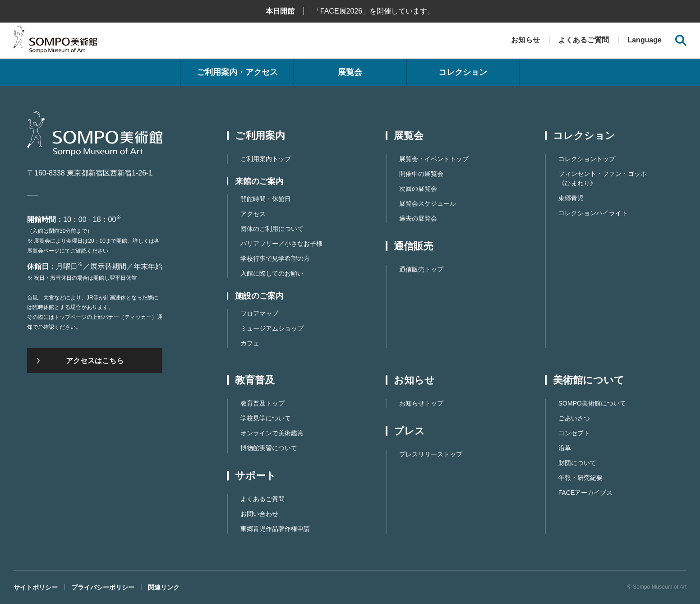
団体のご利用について (272, 229)
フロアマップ (259, 314)
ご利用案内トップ (266, 159)
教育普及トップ (262, 403)
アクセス (253, 214)
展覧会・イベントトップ (434, 159)
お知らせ (525, 40)
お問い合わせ (259, 514)
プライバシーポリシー (103, 587)
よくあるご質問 (584, 40)
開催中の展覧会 (421, 174)
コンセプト (574, 433)
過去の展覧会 (418, 218)
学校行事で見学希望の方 (275, 258)
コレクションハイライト (593, 213)
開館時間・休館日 (266, 199)
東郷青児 (571, 198)
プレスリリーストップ (431, 454)
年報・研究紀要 (580, 478)
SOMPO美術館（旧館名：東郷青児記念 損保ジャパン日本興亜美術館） (55, 42)
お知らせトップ (421, 403)
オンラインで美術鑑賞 (272, 433)
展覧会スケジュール (428, 203)
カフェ (250, 343)
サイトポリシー (36, 587)
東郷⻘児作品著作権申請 (275, 529)
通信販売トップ (421, 269)
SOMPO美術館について (592, 403)
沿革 (565, 448)
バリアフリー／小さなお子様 (281, 244)
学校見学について (266, 418)
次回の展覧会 (418, 189)
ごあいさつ (574, 418)
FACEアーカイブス (586, 493)
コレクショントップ (587, 159)
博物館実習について (269, 448)
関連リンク (164, 587)
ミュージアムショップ (272, 328)
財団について (577, 463)
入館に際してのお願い (272, 273)
